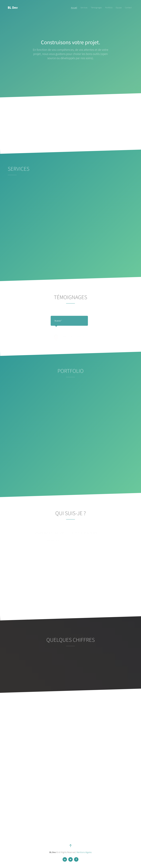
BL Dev (13, 7)
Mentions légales (84, 852)
